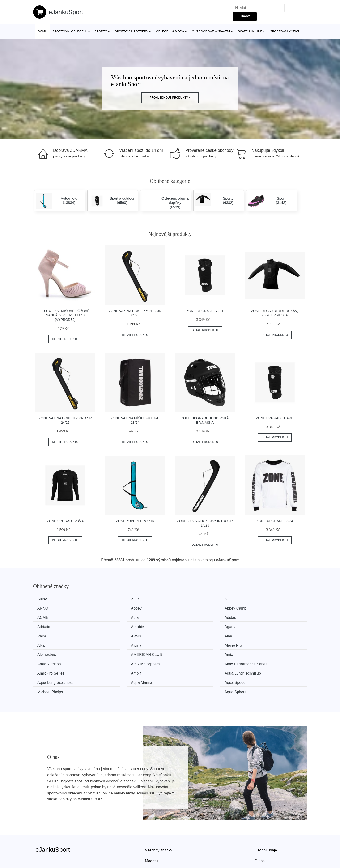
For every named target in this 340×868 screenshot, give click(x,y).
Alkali (254, 626)
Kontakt (261, 840)
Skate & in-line (250, 31)
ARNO (255, 599)
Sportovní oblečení (70, 31)
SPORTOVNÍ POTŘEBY (132, 31)
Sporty (101, 31)
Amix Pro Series (53, 652)
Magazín (152, 830)
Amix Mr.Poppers (194, 643)
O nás (260, 830)
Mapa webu (155, 840)
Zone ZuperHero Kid (135, 521)
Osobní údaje (266, 819)
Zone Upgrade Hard (275, 418)
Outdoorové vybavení (211, 31)
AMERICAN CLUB (265, 635)
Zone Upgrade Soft (205, 311)
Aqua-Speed (120, 661)
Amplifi (115, 652)
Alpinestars (189, 635)
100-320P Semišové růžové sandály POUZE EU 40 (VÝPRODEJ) (65, 315)
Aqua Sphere (261, 661)
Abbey (44, 608)
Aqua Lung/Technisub (198, 652)
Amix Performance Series (271, 643)
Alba (183, 626)
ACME (185, 608)
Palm (43, 626)
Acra (254, 608)
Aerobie (186, 617)
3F (182, 599)
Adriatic (116, 617)
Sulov (44, 599)
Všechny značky (159, 819)
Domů (42, 31)
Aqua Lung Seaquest (267, 652)
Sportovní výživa (285, 31)
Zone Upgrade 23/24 (65, 521)
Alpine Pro (118, 635)
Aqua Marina (50, 661)
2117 (114, 599)
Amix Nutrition (121, 643)
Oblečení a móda (170, 31)
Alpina (44, 635)
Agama (256, 617)
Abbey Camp (120, 608)
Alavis (114, 626)
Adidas (45, 617)
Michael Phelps (192, 661)
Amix (43, 643)
